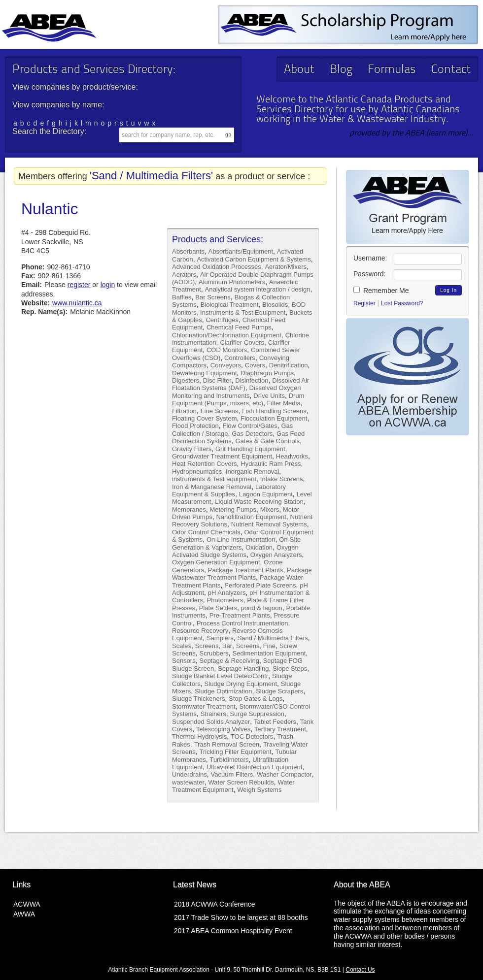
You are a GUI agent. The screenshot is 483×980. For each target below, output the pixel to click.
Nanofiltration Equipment (251, 517)
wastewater (188, 782)
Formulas (392, 70)
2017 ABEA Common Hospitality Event (233, 931)
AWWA (24, 914)
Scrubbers (214, 653)
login (108, 285)
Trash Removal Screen (227, 744)
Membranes (189, 509)
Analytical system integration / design (258, 289)
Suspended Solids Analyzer (211, 722)
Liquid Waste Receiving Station (259, 502)
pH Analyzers (227, 593)
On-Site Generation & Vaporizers (236, 543)
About (299, 70)
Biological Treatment (230, 305)
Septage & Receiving (229, 661)
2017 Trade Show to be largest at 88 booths (241, 917)
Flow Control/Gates (250, 426)
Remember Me (381, 291)
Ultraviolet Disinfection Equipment (254, 767)
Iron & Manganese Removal (212, 487)
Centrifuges (222, 320)
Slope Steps (290, 669)
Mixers (270, 509)
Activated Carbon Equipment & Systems (254, 259)
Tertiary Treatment (280, 729)
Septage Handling (243, 669)
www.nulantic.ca (77, 303)
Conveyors (226, 365)
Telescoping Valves (223, 729)
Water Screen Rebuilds (241, 782)
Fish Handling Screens (274, 411)
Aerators (184, 275)
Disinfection (252, 380)
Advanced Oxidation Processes (217, 267)
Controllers (240, 358)
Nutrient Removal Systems (269, 524)
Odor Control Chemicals (206, 532)
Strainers (213, 714)
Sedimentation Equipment (269, 653)
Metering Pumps (233, 509)
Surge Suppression (257, 714)
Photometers (225, 600)
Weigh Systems (259, 790)
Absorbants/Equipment (241, 251)
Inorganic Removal (252, 472)
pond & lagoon (262, 608)
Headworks (292, 456)
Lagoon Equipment (266, 494)
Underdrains (190, 774)
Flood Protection (195, 426)
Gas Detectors (252, 434)
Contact (451, 70)
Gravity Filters (192, 449)
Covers (255, 365)
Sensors (184, 661)
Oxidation (259, 547)
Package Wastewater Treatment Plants (242, 574)
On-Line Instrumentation (241, 539)
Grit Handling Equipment (250, 449)
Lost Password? (402, 303)
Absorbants (188, 251)
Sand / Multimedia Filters (273, 638)
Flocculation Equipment (274, 418)
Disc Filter (217, 380)
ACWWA (27, 904)
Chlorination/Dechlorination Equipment (227, 335)
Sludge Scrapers (279, 691)
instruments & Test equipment (214, 479)
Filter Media (284, 403)
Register (364, 303)
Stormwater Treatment (204, 706)
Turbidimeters (229, 760)
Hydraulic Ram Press (271, 464)
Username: (370, 258)
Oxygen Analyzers (276, 555)
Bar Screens (213, 297)
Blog (341, 70)
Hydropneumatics (197, 472)
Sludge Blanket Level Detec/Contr (220, 676)
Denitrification (289, 365)
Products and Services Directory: (94, 70)
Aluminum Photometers (232, 282)
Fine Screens (220, 411)
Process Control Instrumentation (242, 623)
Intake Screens (282, 479)
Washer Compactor (284, 774)
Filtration (184, 411)
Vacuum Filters (232, 774)
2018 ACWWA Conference (214, 904)
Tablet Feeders (275, 722)
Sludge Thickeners (198, 699)
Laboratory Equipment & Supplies (229, 490)
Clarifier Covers (242, 343)
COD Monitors (227, 350)
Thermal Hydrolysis (199, 736)
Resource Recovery (200, 631)
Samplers (220, 638)
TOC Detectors (252, 736)
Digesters (186, 380)
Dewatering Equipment (205, 373)
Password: (369, 274)
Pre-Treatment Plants (240, 615)
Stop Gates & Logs (256, 699)
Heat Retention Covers (205, 464)
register (79, 285)
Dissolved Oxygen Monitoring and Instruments (236, 392)
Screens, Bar (214, 646)
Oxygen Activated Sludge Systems (235, 551)
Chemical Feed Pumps (239, 327)
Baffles (182, 297)
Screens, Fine (256, 646)
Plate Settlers (218, 608)
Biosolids (275, 305)
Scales (182, 646)
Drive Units (269, 396)
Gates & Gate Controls (267, 441)
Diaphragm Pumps (267, 373)
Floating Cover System (205, 418)
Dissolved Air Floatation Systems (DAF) (241, 384)
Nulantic (50, 209)
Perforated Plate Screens (260, 585)
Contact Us (360, 970)
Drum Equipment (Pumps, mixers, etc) (238, 399)
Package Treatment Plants (245, 570)
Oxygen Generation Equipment (216, 562)
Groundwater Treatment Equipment (222, 456)
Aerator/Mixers (286, 267)
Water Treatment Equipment (233, 786)
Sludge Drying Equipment (241, 684)
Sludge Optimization (223, 691)
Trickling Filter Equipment (235, 752)
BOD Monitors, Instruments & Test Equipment (239, 308)
